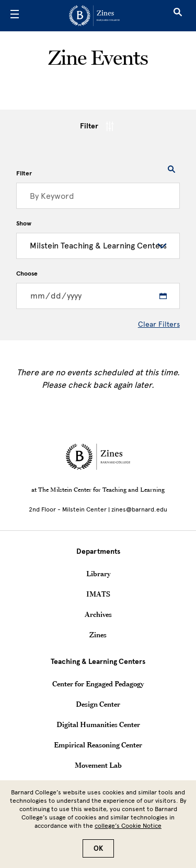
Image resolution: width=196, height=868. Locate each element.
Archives (98, 614)
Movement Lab (98, 765)
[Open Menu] (15, 16)
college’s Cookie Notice (128, 826)
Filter (98, 126)
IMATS (98, 594)
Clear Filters (159, 324)
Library (98, 574)
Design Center (98, 704)
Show (24, 223)
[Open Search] (178, 16)
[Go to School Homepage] (94, 16)
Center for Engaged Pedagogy (98, 684)
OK (98, 848)
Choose (27, 274)
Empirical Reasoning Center (98, 745)
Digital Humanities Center (98, 724)
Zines (98, 635)
